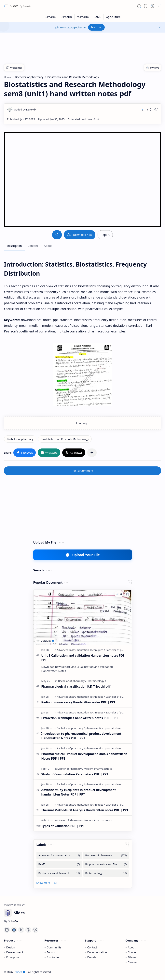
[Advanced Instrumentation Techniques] (81, 650)
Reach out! (96, 27)
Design (11, 947)
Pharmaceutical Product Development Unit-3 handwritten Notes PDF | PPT (84, 756)
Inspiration (54, 957)
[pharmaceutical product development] (108, 728)
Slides (15, 6)
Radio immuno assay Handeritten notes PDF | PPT (78, 702)
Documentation (97, 952)
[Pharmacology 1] (97, 681)
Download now (80, 235)
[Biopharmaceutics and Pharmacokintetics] (106, 864)
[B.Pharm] (50, 17)
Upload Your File (83, 555)
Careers (133, 962)
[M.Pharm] (83, 17)
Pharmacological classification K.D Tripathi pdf (76, 686)
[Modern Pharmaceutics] (98, 769)
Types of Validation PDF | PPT (63, 826)
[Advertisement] (76, 45)
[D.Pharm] (66, 17)
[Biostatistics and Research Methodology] (65, 439)
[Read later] (143, 110)
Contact (92, 947)
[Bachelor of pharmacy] (20, 439)
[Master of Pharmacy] (70, 769)
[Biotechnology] (106, 873)
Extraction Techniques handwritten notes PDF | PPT (80, 718)
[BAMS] (97, 17)
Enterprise (13, 957)
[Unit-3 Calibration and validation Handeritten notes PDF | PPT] (83, 617)
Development (15, 952)
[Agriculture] (113, 17)
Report (105, 235)
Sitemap (133, 957)
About (132, 947)
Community (54, 947)
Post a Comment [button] (82, 471)
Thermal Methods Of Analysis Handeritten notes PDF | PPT (85, 810)
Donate (92, 957)
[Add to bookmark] (128, 594)
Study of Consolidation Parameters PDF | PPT (75, 774)
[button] (6, 6)
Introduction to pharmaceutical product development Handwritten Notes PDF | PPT (81, 736)
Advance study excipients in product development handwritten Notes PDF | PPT (79, 792)
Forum (51, 952)
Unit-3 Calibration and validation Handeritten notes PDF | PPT (84, 658)
